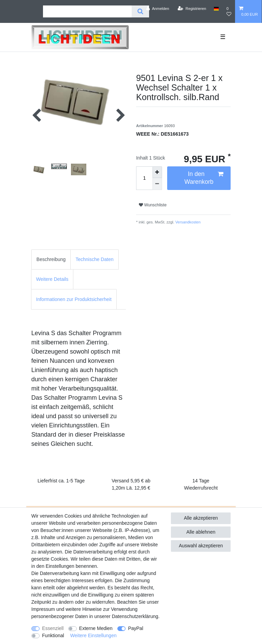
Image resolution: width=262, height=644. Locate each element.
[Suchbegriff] (87, 11)
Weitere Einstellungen (93, 635)
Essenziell (53, 628)
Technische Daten (94, 259)
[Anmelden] (158, 9)
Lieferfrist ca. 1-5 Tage (61, 481)
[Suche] (140, 11)
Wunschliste (153, 205)
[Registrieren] (192, 9)
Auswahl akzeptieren (201, 546)
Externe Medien (96, 628)
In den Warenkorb (204, 178)
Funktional (53, 635)
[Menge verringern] (157, 184)
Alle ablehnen (201, 532)
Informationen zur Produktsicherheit (74, 299)
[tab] (51, 259)
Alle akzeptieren (201, 518)
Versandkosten (187, 222)
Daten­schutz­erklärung (135, 616)
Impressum (43, 609)
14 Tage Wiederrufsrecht (201, 484)
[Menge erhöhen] (157, 172)
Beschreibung (51, 259)
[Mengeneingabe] (144, 178)
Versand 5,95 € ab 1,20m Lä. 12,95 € (131, 484)
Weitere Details (52, 279)
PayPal (135, 628)
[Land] (216, 9)
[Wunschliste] (229, 11)
